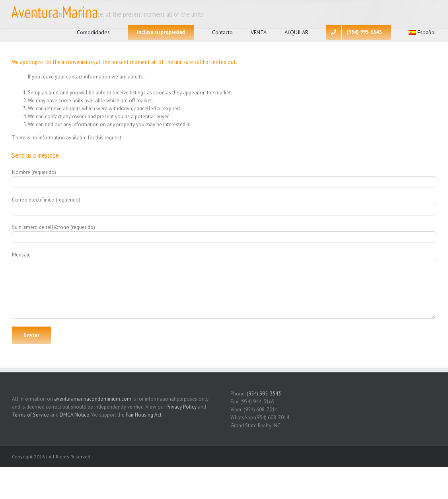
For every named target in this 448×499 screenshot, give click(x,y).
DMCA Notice (74, 415)
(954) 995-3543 (264, 394)
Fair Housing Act (144, 415)
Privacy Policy (181, 407)
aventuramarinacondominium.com (93, 399)
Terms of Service (30, 415)
